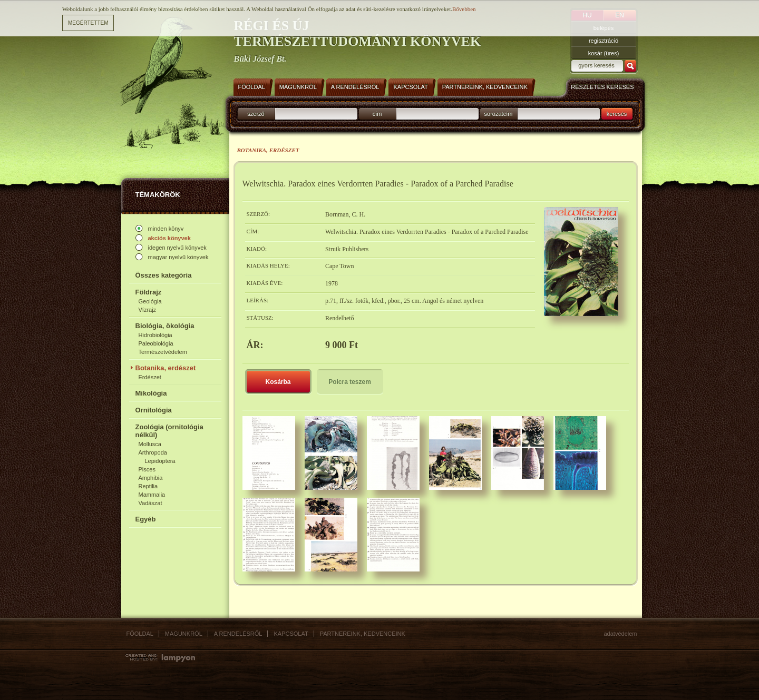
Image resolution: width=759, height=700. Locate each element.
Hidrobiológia (155, 335)
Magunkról (184, 634)
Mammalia (152, 495)
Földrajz (149, 292)
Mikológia (151, 393)
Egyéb (146, 519)
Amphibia (151, 478)
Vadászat (150, 503)
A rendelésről (238, 634)
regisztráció (604, 41)
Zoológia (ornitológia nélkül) (169, 431)
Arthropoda (153, 452)
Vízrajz (148, 310)
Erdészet (150, 377)
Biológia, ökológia (165, 326)
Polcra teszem (350, 382)
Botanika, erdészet (166, 368)
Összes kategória (164, 275)
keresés (617, 114)
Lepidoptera (160, 461)
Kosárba (278, 382)
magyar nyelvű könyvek (178, 257)
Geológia (150, 301)
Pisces (147, 469)
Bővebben (464, 9)
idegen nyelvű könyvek (177, 248)
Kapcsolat (291, 634)
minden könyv (166, 229)
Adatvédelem (621, 634)
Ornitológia (154, 410)
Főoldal (140, 634)
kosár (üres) (604, 53)
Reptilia (148, 486)
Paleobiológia (156, 343)
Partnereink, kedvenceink (363, 634)
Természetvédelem (163, 352)
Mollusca (150, 444)
